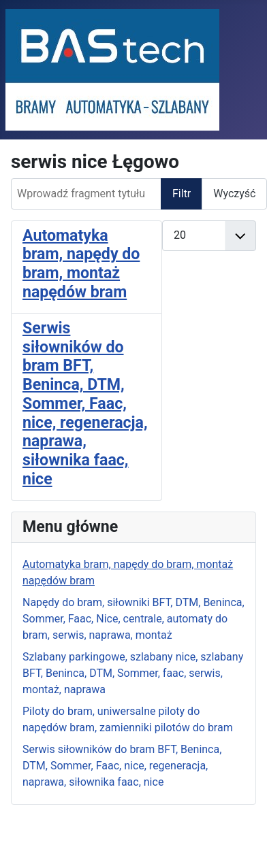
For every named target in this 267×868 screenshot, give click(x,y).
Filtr (182, 194)
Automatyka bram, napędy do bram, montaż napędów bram (81, 264)
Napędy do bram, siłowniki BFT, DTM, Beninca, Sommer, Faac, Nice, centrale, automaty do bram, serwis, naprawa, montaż (133, 619)
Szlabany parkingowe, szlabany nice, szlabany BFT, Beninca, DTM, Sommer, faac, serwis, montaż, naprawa (133, 673)
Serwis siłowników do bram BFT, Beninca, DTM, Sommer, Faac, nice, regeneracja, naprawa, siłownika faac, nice (122, 766)
